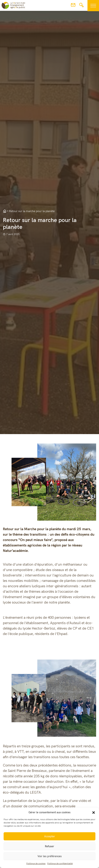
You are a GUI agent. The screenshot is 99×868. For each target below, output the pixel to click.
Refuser (49, 846)
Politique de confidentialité (60, 864)
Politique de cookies (36, 864)
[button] (94, 812)
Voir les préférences (50, 856)
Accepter (50, 836)
